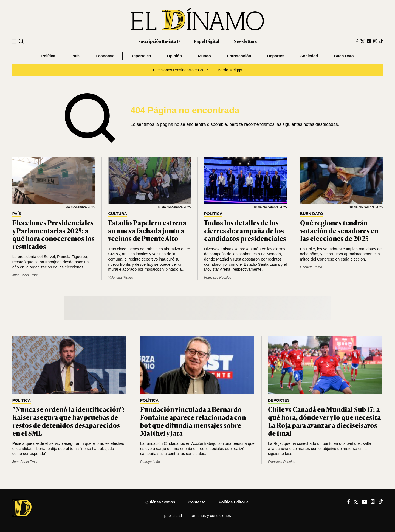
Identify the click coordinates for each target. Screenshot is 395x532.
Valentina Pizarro (121, 278)
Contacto (197, 502)
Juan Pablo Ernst (25, 275)
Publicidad (173, 516)
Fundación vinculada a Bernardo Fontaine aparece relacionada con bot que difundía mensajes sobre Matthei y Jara (193, 421)
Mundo (204, 56)
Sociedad (309, 56)
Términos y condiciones (211, 516)
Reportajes (141, 56)
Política (48, 56)
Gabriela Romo (311, 267)
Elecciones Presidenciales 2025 (181, 70)
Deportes (276, 56)
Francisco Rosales (218, 278)
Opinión (174, 56)
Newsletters (245, 41)
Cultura (117, 214)
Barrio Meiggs (230, 70)
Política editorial (234, 502)
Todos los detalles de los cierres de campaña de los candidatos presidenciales (245, 230)
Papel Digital (207, 41)
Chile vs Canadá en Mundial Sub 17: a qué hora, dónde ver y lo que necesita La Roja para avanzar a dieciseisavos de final (324, 421)
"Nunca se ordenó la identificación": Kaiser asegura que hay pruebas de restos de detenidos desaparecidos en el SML (68, 421)
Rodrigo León (150, 462)
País (75, 56)
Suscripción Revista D (159, 41)
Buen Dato (344, 56)
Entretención (239, 56)
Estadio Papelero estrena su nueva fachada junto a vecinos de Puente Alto (147, 230)
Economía (105, 56)
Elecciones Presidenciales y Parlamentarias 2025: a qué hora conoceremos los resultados (53, 234)
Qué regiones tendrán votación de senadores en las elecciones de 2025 (339, 230)
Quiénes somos (160, 502)
